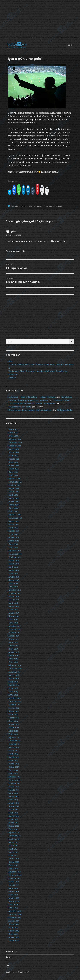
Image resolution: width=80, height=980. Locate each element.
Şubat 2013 (14, 796)
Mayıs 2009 (14, 921)
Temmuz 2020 (15, 518)
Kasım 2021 (14, 469)
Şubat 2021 (14, 498)
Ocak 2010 (13, 895)
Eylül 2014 (13, 734)
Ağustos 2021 (15, 479)
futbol (46, 206)
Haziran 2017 (14, 633)
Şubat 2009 (14, 931)
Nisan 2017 (14, 639)
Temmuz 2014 (15, 741)
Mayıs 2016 (14, 675)
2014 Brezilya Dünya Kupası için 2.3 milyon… (29, 400)
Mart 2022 (13, 456)
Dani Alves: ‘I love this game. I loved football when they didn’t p (38, 371)
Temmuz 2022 (15, 442)
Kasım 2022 (14, 429)
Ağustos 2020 (15, 515)
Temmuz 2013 (15, 780)
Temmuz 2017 (15, 629)
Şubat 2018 (14, 606)
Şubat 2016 (14, 685)
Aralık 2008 (14, 937)
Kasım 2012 (14, 806)
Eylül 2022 (13, 436)
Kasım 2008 (14, 941)
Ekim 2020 (13, 508)
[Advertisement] (40, 22)
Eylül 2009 (13, 908)
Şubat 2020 (14, 531)
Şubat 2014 (14, 757)
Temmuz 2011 (15, 836)
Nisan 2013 (14, 790)
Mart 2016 (13, 682)
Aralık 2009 (14, 898)
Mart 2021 (13, 495)
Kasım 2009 (14, 901)
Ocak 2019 (13, 574)
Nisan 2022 (14, 452)
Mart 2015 (13, 714)
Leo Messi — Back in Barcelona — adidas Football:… (33, 397)
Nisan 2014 (14, 751)
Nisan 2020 (14, 524)
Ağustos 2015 (15, 698)
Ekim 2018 (13, 583)
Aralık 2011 (13, 823)
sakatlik (59, 206)
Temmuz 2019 (15, 554)
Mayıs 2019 (14, 560)
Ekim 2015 (13, 692)
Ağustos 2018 (15, 590)
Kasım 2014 (14, 728)
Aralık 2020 (14, 501)
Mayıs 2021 (14, 488)
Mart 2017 (13, 642)
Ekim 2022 (13, 433)
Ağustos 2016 (15, 665)
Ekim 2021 (13, 472)
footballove (15, 206)
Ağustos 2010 (15, 872)
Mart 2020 (13, 528)
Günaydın (13, 374)
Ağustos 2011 (14, 832)
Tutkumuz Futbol (65, 410)
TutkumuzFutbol (62, 400)
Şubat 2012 (14, 816)
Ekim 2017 (13, 619)
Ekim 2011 (13, 829)
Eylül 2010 (13, 868)
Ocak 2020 (13, 534)
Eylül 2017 (13, 623)
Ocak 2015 (13, 721)
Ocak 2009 (13, 934)
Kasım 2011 (14, 826)
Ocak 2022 (13, 462)
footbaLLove (11, 972)
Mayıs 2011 (13, 842)
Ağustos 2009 (15, 911)
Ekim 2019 (13, 544)
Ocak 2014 (13, 760)
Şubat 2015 (14, 718)
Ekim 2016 (13, 659)
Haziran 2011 (14, 839)
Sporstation (66, 397)
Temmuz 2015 (15, 701)
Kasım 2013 (14, 767)
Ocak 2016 (13, 688)
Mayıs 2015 (14, 708)
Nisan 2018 (14, 600)
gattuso (52, 206)
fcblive (39, 206)
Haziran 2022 (15, 446)
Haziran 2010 (15, 878)
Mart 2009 (13, 927)
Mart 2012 (13, 813)
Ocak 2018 (13, 610)
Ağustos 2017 (15, 626)
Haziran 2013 (14, 783)
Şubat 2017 (14, 646)
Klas (10, 361)
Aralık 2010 (14, 859)
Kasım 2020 (14, 505)
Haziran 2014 (15, 744)
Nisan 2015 (14, 711)
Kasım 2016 (14, 655)
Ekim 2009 (14, 905)
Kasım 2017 (14, 616)
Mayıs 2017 (14, 636)
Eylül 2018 (13, 587)
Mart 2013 (13, 793)
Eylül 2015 (13, 695)
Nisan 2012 (14, 809)
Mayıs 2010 (14, 882)
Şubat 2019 (14, 570)
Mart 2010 (13, 888)
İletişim (10, 957)
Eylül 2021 (13, 475)
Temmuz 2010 (15, 875)
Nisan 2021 (14, 492)
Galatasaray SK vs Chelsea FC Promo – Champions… (32, 404)
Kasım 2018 (14, 580)
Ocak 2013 (13, 800)
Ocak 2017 (13, 649)
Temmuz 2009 (15, 914)
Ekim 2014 (13, 731)
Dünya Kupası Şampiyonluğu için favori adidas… (31, 410)
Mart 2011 (13, 849)
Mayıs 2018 (14, 596)
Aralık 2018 (14, 577)
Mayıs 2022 (14, 449)
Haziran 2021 (15, 485)
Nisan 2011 (13, 846)
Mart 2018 (13, 603)
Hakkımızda (12, 952)
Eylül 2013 (13, 773)
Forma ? (12, 378)
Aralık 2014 (14, 724)
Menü (70, 45)
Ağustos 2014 (15, 737)
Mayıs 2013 (14, 787)
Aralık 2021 (14, 465)
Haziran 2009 (15, 918)
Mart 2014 (13, 754)
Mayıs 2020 (14, 521)
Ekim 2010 (13, 865)
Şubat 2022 (14, 459)
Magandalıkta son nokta (20, 407)
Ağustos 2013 (15, 777)
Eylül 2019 (13, 547)
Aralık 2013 (14, 764)
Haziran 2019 (15, 557)
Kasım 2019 (14, 541)
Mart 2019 (13, 567)
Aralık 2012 (14, 803)
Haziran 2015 (15, 705)
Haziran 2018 (15, 593)
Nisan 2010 (14, 885)
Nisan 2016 (14, 678)
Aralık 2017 (14, 613)
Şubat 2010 (14, 891)
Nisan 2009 (14, 924)
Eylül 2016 (13, 662)
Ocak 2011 (13, 855)
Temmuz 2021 (15, 482)
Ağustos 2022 (15, 439)
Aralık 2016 (14, 652)
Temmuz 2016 (15, 669)
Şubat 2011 (13, 852)
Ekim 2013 (13, 770)
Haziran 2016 (15, 672)
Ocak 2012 (13, 819)
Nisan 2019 (14, 564)
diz (35, 206)
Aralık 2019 (14, 538)
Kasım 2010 (14, 862)
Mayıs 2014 (14, 747)
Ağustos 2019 (15, 551)
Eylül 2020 (13, 511)
